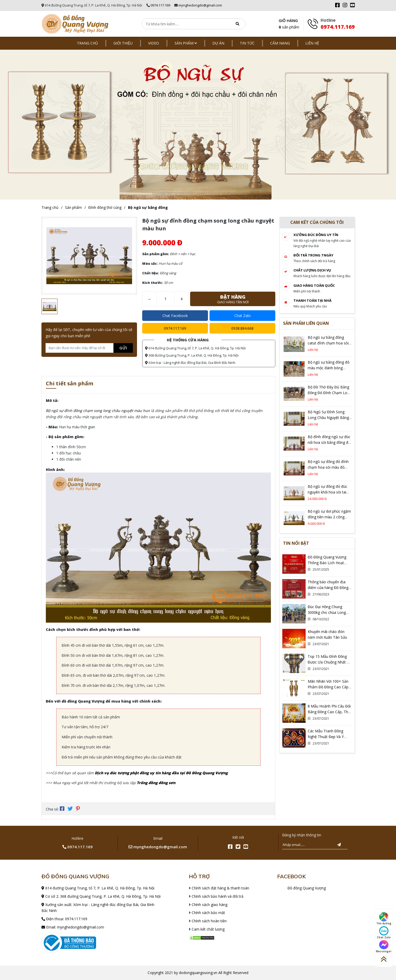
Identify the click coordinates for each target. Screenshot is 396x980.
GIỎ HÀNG (289, 24)
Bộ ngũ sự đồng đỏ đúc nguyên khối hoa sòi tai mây (327, 492)
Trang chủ (87, 43)
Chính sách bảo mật (207, 913)
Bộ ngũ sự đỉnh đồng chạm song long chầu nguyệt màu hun (98, 411)
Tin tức (247, 43)
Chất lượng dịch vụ (312, 270)
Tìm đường (384, 919)
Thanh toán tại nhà (312, 300)
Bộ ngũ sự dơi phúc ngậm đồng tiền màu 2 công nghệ (329, 517)
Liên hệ (312, 43)
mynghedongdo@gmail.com (200, 5)
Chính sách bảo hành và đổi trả (216, 896)
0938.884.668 (242, 328)
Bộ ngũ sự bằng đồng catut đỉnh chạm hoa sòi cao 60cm (328, 343)
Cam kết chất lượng (207, 929)
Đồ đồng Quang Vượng (307, 888)
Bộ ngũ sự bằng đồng (148, 207)
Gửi (123, 348)
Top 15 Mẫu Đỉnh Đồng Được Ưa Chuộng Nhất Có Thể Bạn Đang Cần (330, 662)
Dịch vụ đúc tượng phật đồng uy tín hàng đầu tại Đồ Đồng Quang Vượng (161, 773)
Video (154, 43)
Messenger (384, 947)
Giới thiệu (123, 43)
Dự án (218, 43)
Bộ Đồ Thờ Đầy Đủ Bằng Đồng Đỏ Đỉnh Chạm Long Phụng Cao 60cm (330, 393)
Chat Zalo (243, 316)
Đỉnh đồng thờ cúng (105, 207)
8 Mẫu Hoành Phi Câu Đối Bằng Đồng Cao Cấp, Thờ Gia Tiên (329, 712)
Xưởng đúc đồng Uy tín (316, 235)
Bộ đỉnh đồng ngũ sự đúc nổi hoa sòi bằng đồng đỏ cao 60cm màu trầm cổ (329, 442)
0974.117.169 (160, 5)
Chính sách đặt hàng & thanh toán (219, 888)
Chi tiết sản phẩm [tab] (70, 384)
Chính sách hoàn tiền (208, 921)
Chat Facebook (175, 316)
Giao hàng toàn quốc (314, 285)
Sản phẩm (186, 43)
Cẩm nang (280, 43)
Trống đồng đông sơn (156, 783)
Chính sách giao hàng (208, 905)
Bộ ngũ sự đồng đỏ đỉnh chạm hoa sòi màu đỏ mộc (328, 467)
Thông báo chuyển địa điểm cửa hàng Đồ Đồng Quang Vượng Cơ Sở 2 (328, 588)
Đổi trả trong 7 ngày (313, 255)
